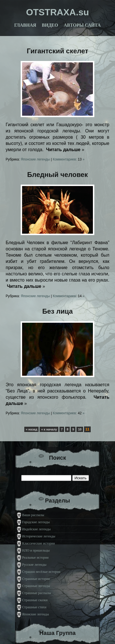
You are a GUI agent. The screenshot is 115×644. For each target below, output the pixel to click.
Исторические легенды (39, 536)
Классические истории (39, 543)
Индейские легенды (36, 529)
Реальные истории (35, 558)
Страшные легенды (36, 586)
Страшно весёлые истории (41, 572)
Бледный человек (57, 175)
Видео (50, 25)
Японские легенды (35, 159)
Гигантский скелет (58, 51)
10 (80, 429)
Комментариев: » (69, 159)
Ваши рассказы (33, 515)
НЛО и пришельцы (36, 550)
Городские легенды (36, 522)
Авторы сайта (82, 25)
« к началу (49, 429)
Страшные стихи (34, 607)
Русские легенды (34, 565)
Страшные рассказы (37, 593)
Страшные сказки (35, 600)
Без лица (57, 311)
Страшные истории (36, 579)
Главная (25, 25)
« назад (32, 429)
